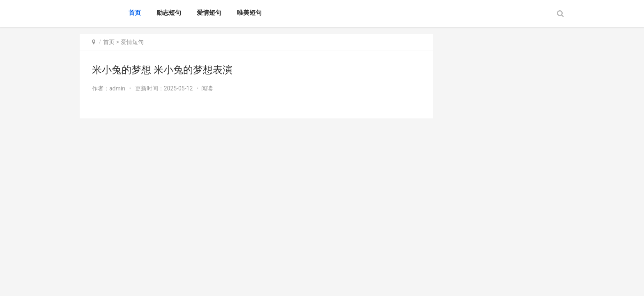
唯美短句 (249, 13)
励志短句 (169, 13)
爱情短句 (209, 13)
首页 (135, 13)
